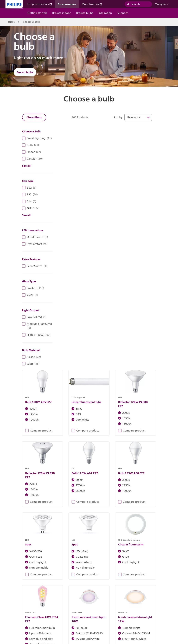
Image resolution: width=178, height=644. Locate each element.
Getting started (37, 13)
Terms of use (150, 617)
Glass (31, 364)
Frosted (33, 288)
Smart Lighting (37, 138)
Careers (37, 617)
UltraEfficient (35, 237)
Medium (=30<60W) (37, 326)
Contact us (52, 617)
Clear (30, 295)
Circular (32, 159)
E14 (29, 201)
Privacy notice (108, 617)
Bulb (30, 145)
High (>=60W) (36, 335)
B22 (29, 188)
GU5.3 (31, 208)
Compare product (68, 186)
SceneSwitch (35, 266)
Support (123, 13)
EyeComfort (35, 244)
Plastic (31, 357)
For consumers (67, 4)
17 (133, 424)
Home (11, 22)
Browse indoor (61, 13)
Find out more (128, 552)
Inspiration (105, 13)
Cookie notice (88, 617)
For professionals (40, 4)
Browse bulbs (85, 13)
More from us (92, 4)
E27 (30, 195)
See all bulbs (25, 72)
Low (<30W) (34, 317)
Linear (31, 152)
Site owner (69, 617)
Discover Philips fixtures (50, 552)
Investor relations (18, 617)
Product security (129, 617)
